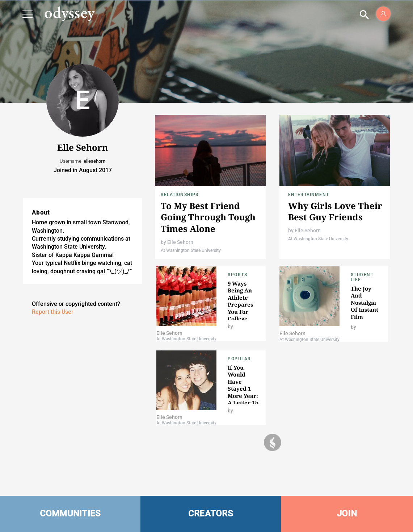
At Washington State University (191, 250)
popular (239, 359)
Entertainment (309, 195)
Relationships (180, 195)
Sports (237, 275)
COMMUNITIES (70, 514)
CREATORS (211, 514)
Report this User (53, 312)
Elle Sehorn (180, 242)
